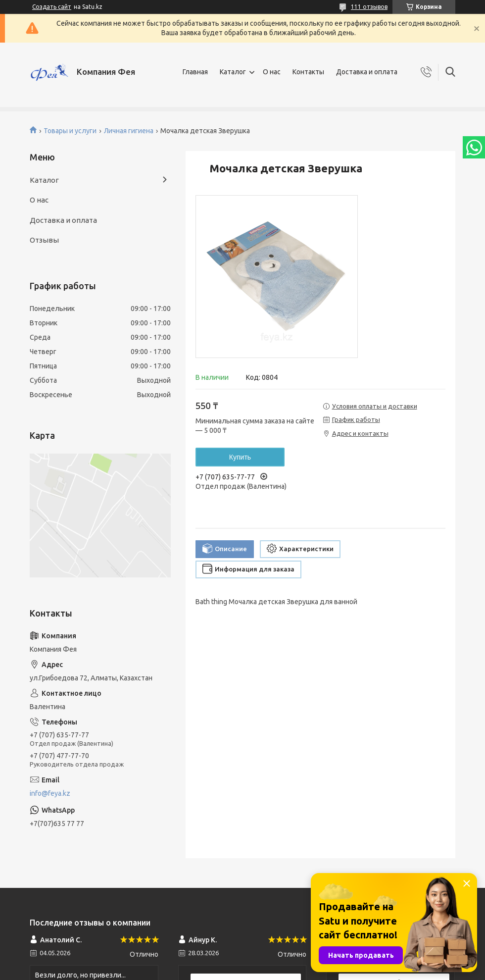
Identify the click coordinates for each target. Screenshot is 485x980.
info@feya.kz (50, 793)
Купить (240, 457)
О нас (272, 72)
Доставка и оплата (367, 72)
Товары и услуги (70, 131)
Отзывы (44, 240)
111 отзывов (369, 7)
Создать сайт (52, 7)
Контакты (308, 72)
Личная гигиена (129, 131)
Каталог (233, 72)
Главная (195, 72)
